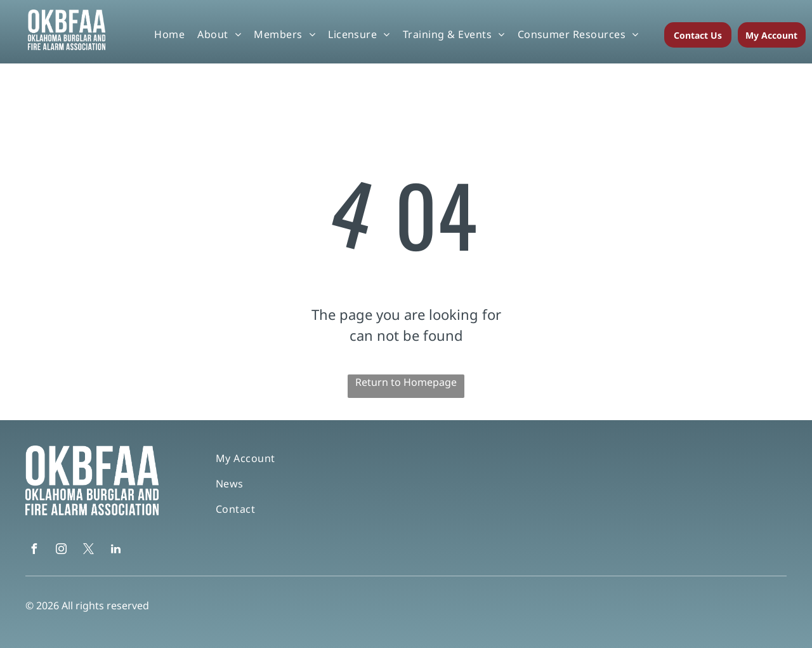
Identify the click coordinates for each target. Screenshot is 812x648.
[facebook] (34, 551)
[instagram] (61, 551)
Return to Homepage (406, 382)
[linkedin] (115, 551)
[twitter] (88, 551)
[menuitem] (169, 34)
